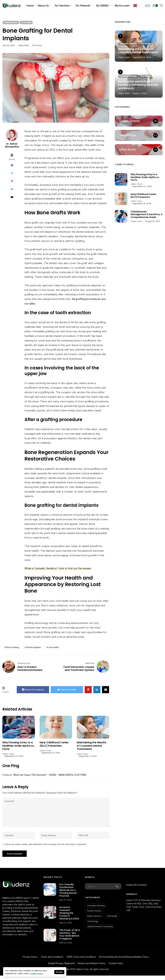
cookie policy (37, 973)
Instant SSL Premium (136, 885)
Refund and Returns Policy (92, 963)
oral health (53, 647)
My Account (122, 6)
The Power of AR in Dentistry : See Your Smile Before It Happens (70, 935)
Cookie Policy (116, 963)
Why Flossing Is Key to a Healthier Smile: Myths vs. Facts (18, 746)
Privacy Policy (30, 957)
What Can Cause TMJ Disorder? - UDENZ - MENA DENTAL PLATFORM (50, 775)
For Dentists (62, 6)
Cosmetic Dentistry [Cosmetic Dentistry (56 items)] (96, 906)
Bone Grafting (13, 647)
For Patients (83, 6)
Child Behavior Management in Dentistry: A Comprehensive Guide (146, 214)
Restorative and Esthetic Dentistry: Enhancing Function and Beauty (138, 85)
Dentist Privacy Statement (61, 963)
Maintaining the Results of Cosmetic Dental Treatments (91, 746)
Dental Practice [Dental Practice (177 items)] (94, 911)
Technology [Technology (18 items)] (93, 921)
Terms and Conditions (52, 957)
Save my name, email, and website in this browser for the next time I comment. (46, 844)
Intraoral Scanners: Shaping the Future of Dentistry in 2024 (69, 913)
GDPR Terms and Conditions (81, 957)
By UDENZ (102, 6)
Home (30, 6)
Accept (59, 972)
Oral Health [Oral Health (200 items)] (112, 916)
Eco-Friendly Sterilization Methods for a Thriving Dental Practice (68, 890)
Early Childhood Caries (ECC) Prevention (54, 744)
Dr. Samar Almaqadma (12, 145)
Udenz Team (8, 754)
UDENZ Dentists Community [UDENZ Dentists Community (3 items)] (100, 926)
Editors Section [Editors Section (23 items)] (94, 916)
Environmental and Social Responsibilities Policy (124, 957)
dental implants (34, 647)
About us (43, 6)
